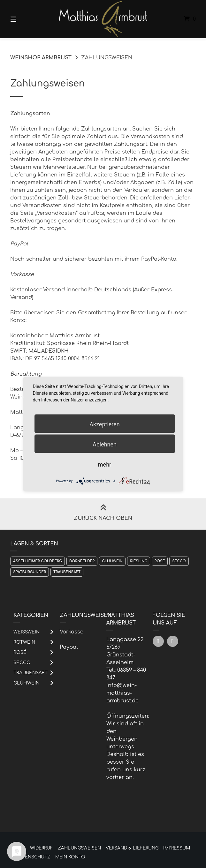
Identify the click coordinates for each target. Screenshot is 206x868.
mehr (105, 464)
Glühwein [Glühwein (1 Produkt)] (112, 561)
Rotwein (24, 642)
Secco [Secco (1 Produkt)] (179, 561)
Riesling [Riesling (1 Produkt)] (139, 561)
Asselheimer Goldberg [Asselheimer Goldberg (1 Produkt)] (37, 561)
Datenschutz (33, 857)
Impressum (177, 848)
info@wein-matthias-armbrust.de (122, 693)
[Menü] (25, 19)
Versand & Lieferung (132, 848)
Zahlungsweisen (79, 848)
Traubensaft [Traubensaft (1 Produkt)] (67, 572)
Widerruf (42, 848)
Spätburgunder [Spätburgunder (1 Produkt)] (30, 572)
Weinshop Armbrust (41, 58)
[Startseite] (103, 19)
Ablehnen (105, 444)
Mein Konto (70, 857)
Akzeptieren (105, 424)
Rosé (20, 652)
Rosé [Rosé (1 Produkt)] (160, 561)
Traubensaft (31, 673)
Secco (22, 663)
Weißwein (27, 632)
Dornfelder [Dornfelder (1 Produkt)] (82, 561)
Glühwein (26, 683)
